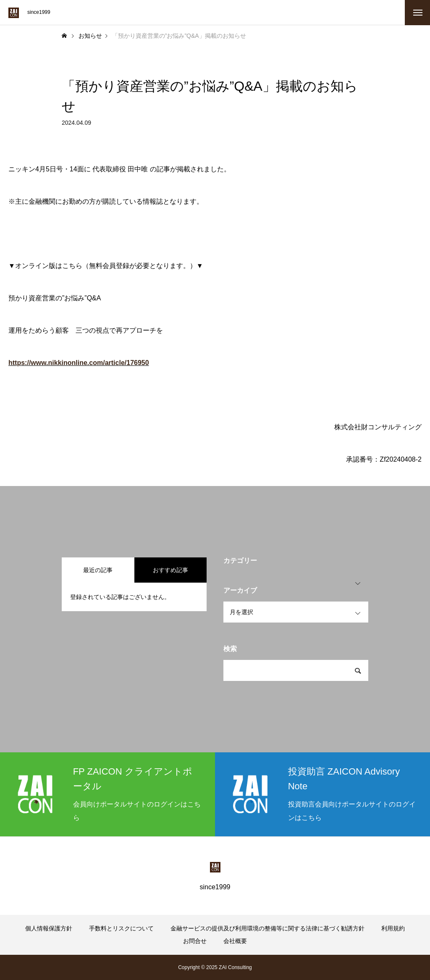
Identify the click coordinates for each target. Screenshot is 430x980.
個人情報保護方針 (49, 928)
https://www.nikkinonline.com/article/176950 (79, 363)
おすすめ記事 (170, 570)
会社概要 (235, 941)
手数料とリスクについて (121, 928)
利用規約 (393, 928)
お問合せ (195, 941)
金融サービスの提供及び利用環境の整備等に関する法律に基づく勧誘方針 (267, 928)
